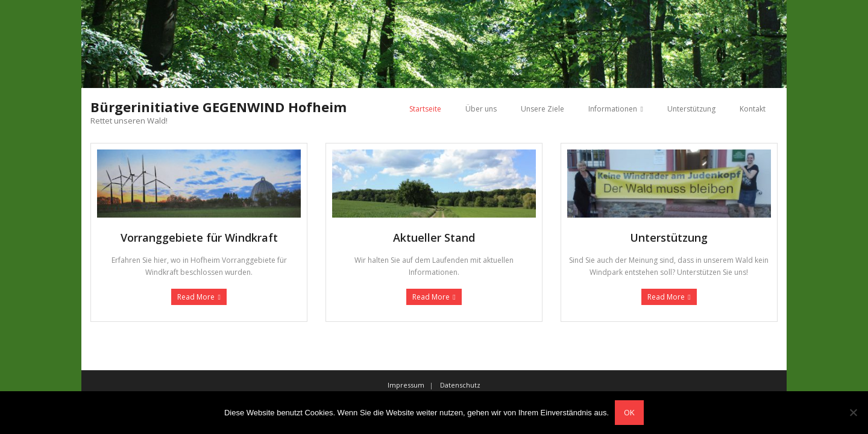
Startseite (425, 109)
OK (629, 412)
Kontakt (753, 109)
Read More (196, 297)
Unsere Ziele (542, 109)
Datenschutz (460, 385)
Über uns (481, 109)
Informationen (613, 109)
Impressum (406, 385)
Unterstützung (691, 109)
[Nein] (853, 412)
